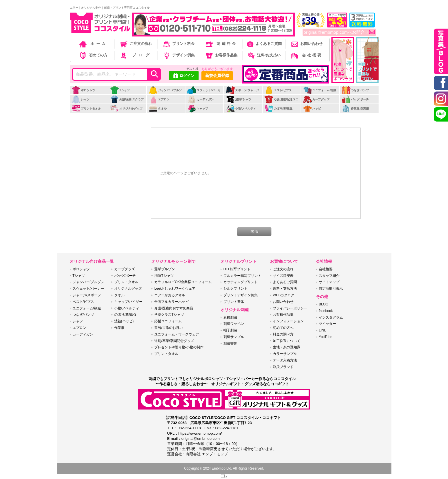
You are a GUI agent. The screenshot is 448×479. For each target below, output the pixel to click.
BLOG (324, 304)
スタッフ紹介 (329, 276)
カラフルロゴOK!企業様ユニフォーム (183, 282)
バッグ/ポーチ (355, 99)
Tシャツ (120, 90)
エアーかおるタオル (170, 295)
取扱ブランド (283, 367)
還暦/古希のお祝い (168, 328)
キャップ (198, 109)
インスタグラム (331, 317)
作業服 (119, 328)
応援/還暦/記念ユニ (281, 99)
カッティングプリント (241, 282)
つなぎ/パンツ (355, 90)
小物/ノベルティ (241, 109)
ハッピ (312, 109)
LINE (323, 330)
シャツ (80, 99)
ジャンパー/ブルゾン (165, 93)
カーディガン (200, 99)
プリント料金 (178, 44)
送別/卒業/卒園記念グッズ (174, 341)
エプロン (159, 99)
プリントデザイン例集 (241, 295)
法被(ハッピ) (124, 321)
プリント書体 (234, 302)
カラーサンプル (285, 354)
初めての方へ (283, 328)
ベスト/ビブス (278, 90)
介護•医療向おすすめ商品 (174, 308)
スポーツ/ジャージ (242, 90)
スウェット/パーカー (204, 93)
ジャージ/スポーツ (87, 295)
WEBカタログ (284, 295)
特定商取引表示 (331, 289)
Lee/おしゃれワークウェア (175, 289)
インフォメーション (288, 321)
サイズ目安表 (283, 276)
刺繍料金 (221, 44)
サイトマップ (329, 282)
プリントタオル (86, 109)
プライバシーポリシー (290, 308)
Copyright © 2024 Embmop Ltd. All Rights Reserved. (224, 468)
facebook (326, 311)
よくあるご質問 (264, 44)
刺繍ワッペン (234, 324)
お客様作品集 (221, 55)
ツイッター (327, 324)
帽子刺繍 (230, 330)
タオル (158, 109)
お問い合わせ (306, 44)
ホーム (93, 44)
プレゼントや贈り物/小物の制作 (179, 347)
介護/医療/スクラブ (127, 99)
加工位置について (287, 341)
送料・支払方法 (285, 289)
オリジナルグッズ (126, 109)
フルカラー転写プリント (242, 276)
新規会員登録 (217, 75)
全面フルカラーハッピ (171, 302)
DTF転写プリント (237, 269)
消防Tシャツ (238, 99)
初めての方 (93, 55)
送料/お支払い (264, 55)
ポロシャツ (83, 90)
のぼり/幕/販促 (278, 109)
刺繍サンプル (234, 337)
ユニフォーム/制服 (319, 90)
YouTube (326, 337)
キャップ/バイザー (128, 302)
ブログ (136, 55)
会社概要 (306, 55)
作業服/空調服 (355, 109)
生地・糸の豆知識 (287, 347)
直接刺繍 (230, 317)
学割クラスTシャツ (169, 315)
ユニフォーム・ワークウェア (177, 334)
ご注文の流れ (136, 44)
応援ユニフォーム (168, 321)
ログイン (184, 76)
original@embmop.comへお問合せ (339, 32)
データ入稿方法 (285, 360)
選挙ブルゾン (165, 269)
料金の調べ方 (283, 334)
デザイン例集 (178, 55)
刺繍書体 (230, 343)
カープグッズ (316, 99)
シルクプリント (235, 289)
